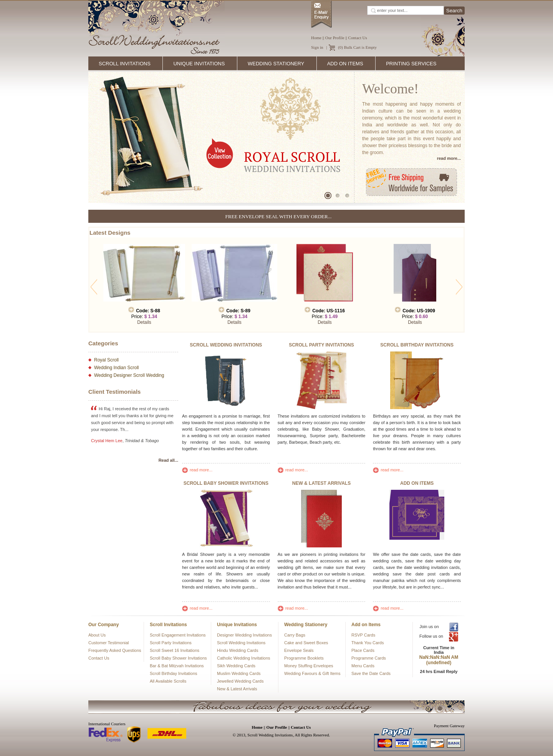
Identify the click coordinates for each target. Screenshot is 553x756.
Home (316, 38)
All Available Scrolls (168, 681)
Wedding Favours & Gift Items (312, 673)
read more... (197, 470)
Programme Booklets (304, 658)
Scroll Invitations (125, 64)
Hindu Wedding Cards (238, 650)
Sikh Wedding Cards (236, 666)
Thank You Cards (368, 643)
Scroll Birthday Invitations (174, 673)
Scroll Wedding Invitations (241, 643)
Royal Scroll (106, 360)
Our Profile (335, 38)
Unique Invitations (200, 64)
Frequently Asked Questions (115, 650)
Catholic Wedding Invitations (244, 658)
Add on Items (346, 64)
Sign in (317, 47)
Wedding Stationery (277, 64)
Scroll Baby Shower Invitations (178, 658)
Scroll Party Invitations (171, 643)
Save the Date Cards (371, 673)
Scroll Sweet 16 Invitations (175, 650)
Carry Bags (295, 635)
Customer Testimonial (109, 643)
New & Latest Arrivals (237, 689)
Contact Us (358, 38)
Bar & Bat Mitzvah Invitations (177, 666)
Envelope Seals (299, 650)
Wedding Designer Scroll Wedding (129, 375)
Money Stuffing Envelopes (309, 666)
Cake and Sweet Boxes (306, 643)
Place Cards (363, 650)
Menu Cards (363, 666)
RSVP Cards (363, 635)
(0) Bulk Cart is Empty (357, 47)
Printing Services (412, 64)
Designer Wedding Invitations (244, 635)
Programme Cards (369, 658)
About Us (97, 635)
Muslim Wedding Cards (239, 673)
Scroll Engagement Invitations (178, 635)
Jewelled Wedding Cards (240, 681)
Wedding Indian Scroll (117, 368)
